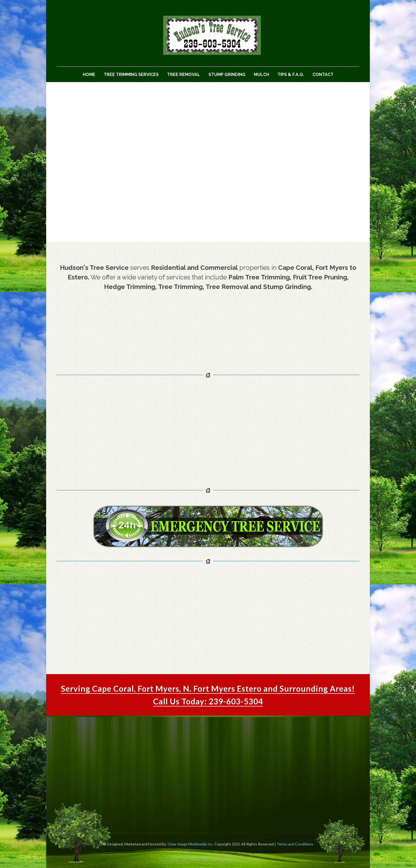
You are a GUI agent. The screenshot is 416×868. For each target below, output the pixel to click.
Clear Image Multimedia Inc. (191, 844)
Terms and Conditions (295, 844)
